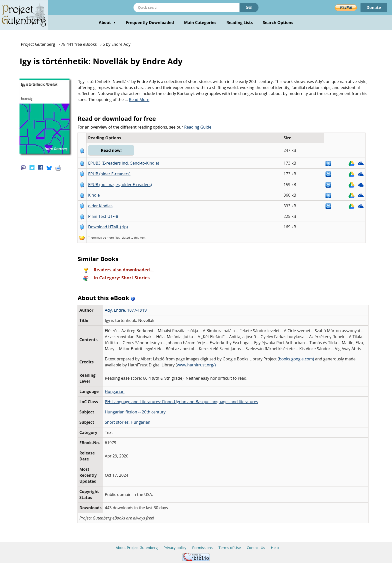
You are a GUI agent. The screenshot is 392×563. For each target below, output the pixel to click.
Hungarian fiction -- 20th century (135, 412)
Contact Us (256, 548)
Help (275, 548)
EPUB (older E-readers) (109, 174)
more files (113, 237)
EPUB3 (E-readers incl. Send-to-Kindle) (123, 163)
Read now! (111, 150)
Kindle (94, 195)
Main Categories (200, 23)
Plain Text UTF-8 (103, 216)
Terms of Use (230, 548)
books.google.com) (296, 359)
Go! (249, 7)
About (107, 23)
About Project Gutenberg (137, 548)
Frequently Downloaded (150, 23)
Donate (374, 8)
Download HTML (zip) (108, 227)
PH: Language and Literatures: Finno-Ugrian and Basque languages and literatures (181, 402)
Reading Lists (240, 23)
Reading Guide (198, 127)
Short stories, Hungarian (127, 422)
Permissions (202, 548)
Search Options (278, 23)
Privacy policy (175, 548)
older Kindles (100, 206)
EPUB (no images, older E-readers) (120, 185)
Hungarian (115, 391)
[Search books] (186, 8)
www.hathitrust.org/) (196, 365)
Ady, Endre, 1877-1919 (126, 310)
